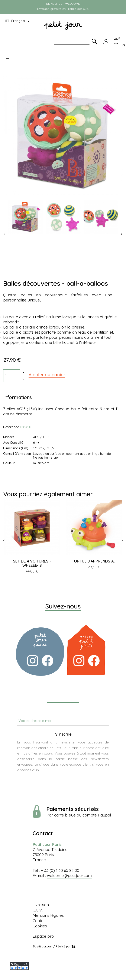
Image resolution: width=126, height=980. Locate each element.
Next (122, 234)
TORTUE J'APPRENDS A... (94, 561)
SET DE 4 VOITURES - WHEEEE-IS (32, 563)
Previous (4, 234)
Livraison (41, 905)
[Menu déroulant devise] (18, 21)
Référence (11, 427)
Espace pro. (44, 936)
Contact (40, 921)
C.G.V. (38, 910)
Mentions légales (48, 915)
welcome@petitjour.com (69, 875)
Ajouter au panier (47, 374)
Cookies (40, 926)
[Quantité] (12, 376)
